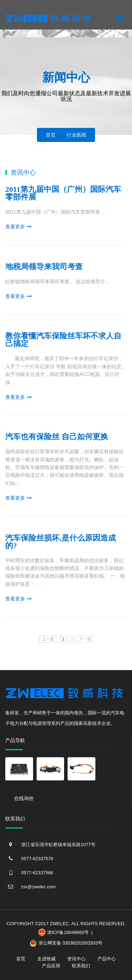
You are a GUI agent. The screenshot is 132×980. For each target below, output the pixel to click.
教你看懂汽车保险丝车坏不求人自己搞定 (63, 340)
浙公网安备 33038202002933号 (71, 943)
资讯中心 (76, 959)
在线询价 (24, 798)
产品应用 (51, 966)
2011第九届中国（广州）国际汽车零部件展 (63, 193)
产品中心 (107, 959)
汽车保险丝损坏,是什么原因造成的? (61, 542)
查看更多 (15, 227)
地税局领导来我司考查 (44, 267)
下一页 (85, 639)
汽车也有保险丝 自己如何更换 (57, 437)
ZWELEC (59, 924)
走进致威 (46, 959)
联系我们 (81, 966)
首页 (21, 959)
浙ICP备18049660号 (68, 932)
